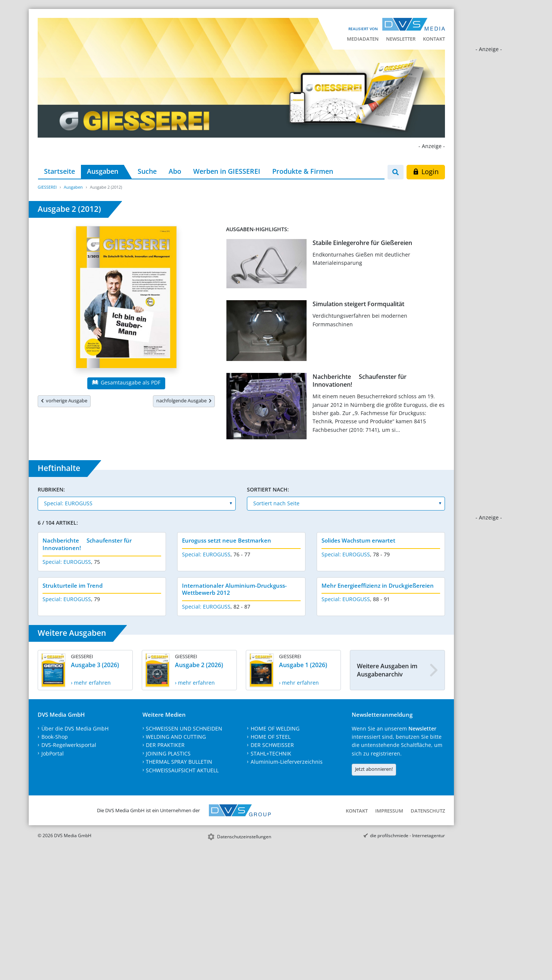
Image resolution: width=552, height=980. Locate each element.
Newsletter (401, 39)
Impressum (389, 811)
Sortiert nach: (268, 489)
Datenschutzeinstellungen (244, 837)
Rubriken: (51, 489)
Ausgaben (103, 171)
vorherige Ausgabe (64, 401)
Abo (175, 171)
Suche (147, 171)
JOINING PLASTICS (168, 753)
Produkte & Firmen (303, 171)
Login (426, 172)
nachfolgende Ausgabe (184, 401)
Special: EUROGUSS (67, 562)
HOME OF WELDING (275, 728)
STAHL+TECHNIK (271, 753)
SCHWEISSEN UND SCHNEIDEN (184, 728)
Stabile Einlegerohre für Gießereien (362, 243)
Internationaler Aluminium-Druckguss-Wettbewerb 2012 (234, 589)
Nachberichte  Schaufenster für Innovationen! (360, 381)
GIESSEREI (47, 187)
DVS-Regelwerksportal (69, 745)
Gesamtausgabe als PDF (126, 382)
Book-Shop (55, 737)
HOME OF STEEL (271, 737)
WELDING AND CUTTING (176, 737)
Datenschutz (428, 811)
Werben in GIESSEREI (227, 171)
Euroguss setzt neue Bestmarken (227, 540)
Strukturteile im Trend (73, 585)
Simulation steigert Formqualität (358, 304)
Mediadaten (363, 39)
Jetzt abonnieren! (374, 769)
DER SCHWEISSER (272, 745)
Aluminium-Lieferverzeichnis (287, 762)
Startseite (59, 171)
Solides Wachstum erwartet (358, 540)
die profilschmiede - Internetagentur (407, 835)
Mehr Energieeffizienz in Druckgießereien (378, 585)
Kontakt (434, 39)
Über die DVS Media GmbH (75, 728)
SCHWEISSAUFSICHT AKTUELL (182, 770)
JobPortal (53, 753)
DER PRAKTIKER (165, 745)
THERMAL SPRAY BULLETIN (179, 762)
